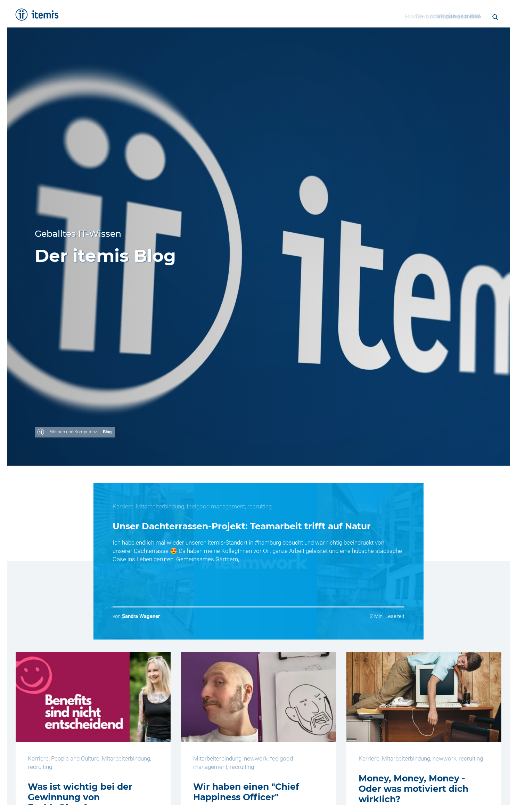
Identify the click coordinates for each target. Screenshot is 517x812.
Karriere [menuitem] (424, 16)
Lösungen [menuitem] (254, 16)
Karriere (123, 506)
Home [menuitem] (155, 16)
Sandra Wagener (141, 616)
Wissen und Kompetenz (73, 432)
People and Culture (75, 758)
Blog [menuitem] (454, 16)
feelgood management (216, 506)
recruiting (260, 506)
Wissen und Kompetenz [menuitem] (318, 16)
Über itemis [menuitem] (383, 16)
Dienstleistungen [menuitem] (202, 16)
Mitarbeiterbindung (160, 506)
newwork (256, 758)
